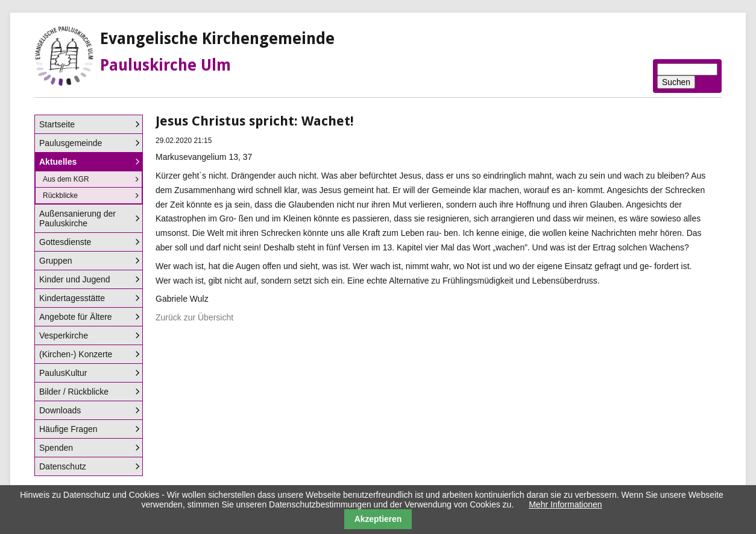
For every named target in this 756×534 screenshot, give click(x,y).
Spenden (56, 448)
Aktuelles (58, 162)
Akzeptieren (378, 519)
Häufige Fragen (68, 429)
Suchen (676, 82)
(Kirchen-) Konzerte (76, 354)
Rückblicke (60, 195)
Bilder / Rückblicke (74, 392)
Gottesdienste (65, 242)
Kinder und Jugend (75, 279)
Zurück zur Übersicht (194, 317)
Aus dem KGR (66, 179)
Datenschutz (63, 466)
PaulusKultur (63, 373)
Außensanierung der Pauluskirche (77, 218)
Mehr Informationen (565, 504)
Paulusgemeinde (71, 143)
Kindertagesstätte (72, 298)
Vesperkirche (64, 335)
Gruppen (55, 261)
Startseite (57, 124)
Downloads (60, 410)
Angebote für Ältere (76, 317)
